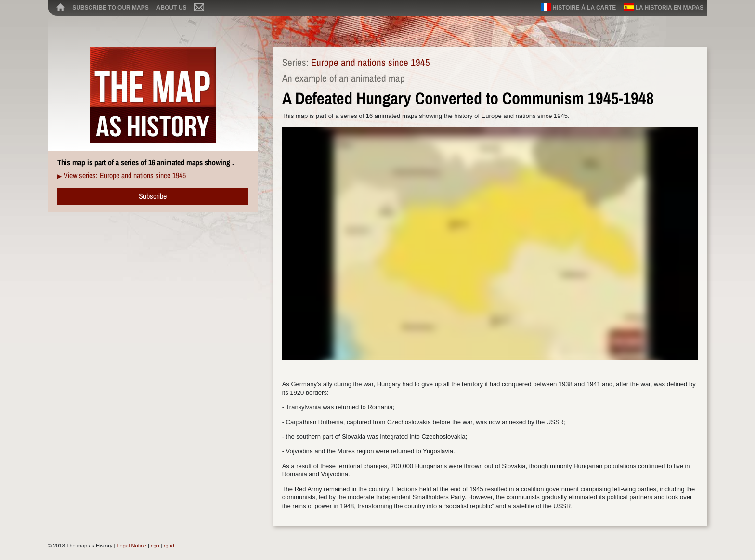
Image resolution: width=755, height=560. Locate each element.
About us (172, 8)
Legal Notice (131, 546)
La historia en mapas (664, 7)
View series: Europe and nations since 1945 (125, 175)
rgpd (169, 546)
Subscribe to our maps (110, 8)
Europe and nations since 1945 (371, 62)
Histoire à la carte (578, 7)
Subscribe (153, 196)
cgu (155, 546)
